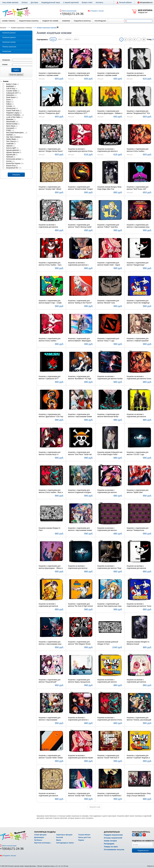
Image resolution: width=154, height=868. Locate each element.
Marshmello (12, 122)
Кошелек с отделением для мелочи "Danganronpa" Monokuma (138, 264)
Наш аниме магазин (10, 2)
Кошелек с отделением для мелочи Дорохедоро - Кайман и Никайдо (110, 112)
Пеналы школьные (9, 47)
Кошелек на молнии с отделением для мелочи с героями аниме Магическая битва (79, 719)
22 (144, 39)
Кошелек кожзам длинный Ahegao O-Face (108, 643)
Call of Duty (12, 89)
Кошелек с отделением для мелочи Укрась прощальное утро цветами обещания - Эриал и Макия (79, 681)
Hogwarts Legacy (14, 113)
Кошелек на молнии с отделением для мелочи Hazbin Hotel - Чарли (81, 757)
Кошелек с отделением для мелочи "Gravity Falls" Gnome (80, 795)
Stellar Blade (12, 139)
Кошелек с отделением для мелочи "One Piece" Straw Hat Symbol (80, 453)
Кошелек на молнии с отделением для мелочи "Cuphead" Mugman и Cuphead (110, 681)
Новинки (66, 21)
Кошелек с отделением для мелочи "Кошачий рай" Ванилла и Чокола (50, 681)
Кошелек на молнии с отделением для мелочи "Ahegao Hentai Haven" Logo (50, 226)
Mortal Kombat (13, 124)
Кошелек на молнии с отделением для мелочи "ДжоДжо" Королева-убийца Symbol (108, 529)
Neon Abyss (12, 126)
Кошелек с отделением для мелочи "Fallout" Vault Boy (108, 226)
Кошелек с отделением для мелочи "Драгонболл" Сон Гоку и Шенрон (51, 416)
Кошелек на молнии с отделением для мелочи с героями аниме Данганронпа (109, 150)
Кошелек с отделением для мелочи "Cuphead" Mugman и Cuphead (138, 757)
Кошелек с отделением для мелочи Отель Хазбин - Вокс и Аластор (51, 491)
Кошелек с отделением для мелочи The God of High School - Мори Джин (80, 605)
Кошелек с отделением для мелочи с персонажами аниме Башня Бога (80, 416)
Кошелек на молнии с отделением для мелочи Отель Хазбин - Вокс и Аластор (110, 719)
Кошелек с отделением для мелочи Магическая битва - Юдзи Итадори (79, 74)
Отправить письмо (96, 11)
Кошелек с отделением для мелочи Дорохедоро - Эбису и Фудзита (51, 567)
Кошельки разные (9, 33)
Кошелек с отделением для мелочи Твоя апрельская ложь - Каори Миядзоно (109, 605)
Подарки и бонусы (82, 21)
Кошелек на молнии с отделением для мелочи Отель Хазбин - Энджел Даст (80, 150)
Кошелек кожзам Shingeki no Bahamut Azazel (138, 643)
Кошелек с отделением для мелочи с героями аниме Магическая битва (108, 74)
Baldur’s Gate (12, 84)
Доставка (34, 2)
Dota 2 (10, 102)
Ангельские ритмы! (15, 159)
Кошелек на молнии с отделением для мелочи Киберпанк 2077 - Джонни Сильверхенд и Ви (137, 416)
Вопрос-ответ (87, 2)
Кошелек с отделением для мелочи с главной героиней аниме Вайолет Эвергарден (138, 340)
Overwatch (11, 128)
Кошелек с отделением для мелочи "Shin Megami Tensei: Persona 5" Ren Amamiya (79, 643)
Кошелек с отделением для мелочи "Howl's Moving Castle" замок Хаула (80, 226)
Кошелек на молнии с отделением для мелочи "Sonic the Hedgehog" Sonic (139, 605)
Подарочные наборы (29, 21)
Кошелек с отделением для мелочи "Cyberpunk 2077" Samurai (50, 378)
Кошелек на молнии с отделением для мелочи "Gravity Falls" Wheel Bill (48, 795)
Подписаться (143, 850)
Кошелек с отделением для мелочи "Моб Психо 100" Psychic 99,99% (138, 188)
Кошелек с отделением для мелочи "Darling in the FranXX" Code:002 (80, 302)
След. (151, 39)
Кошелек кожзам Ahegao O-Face (50, 529)
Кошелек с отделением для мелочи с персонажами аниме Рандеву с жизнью (80, 529)
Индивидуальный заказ (51, 2)
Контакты (99, 2)
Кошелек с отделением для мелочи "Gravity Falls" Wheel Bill (50, 188)
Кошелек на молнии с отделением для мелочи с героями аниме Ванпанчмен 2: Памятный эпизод (80, 264)
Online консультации (69, 11)
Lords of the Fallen (14, 117)
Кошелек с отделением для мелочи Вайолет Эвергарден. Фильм (80, 340)
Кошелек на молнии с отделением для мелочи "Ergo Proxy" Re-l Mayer (109, 567)
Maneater (11, 119)
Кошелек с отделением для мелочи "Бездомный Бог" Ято (138, 112)
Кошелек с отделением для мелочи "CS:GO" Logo (138, 453)
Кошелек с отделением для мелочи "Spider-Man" (138, 491)
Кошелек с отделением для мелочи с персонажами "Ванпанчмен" (50, 719)
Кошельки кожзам (9, 42)
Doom (9, 100)
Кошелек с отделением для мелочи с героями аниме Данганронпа (50, 74)
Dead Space (12, 97)
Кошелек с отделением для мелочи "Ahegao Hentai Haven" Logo (51, 150)
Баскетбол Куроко (15, 163)
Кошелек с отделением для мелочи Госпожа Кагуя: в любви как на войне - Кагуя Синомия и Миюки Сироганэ (50, 453)
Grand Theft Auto (14, 111)
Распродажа (100, 21)
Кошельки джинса (9, 37)
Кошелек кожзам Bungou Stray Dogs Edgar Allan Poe (109, 188)
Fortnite (10, 106)
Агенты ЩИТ (12, 148)
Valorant (10, 146)
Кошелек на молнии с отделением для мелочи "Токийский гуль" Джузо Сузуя (139, 681)
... (139, 39)
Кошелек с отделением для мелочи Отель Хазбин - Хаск (50, 264)
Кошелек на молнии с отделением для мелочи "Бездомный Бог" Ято (136, 74)
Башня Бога (12, 166)
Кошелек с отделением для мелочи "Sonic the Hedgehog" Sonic (138, 302)
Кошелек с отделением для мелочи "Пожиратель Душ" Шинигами (50, 112)
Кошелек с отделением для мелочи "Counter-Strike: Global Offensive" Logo (51, 757)
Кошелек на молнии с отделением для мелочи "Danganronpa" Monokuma (137, 567)
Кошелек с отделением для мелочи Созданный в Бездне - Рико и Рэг (80, 491)
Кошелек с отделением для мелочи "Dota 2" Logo (108, 340)
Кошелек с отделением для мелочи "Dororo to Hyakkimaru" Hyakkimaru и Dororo (110, 795)
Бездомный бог (14, 168)
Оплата (24, 2)
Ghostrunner (12, 108)
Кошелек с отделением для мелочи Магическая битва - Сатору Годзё (108, 416)
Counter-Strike (13, 91)
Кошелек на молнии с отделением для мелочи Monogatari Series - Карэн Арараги (49, 605)
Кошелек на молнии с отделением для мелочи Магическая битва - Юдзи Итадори (108, 491)
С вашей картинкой (71, 2)
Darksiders (11, 95)
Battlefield (11, 86)
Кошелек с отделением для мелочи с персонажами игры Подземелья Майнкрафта (138, 226)
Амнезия (11, 157)
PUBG (10, 130)
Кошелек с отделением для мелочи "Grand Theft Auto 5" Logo (108, 757)
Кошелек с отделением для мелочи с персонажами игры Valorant (50, 643)
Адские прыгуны (14, 152)
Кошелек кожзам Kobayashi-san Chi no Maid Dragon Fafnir (110, 453)
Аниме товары (9, 21)
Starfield (11, 135)
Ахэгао (10, 161)
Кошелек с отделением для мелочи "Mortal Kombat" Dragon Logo (80, 188)
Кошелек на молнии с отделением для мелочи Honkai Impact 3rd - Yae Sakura (110, 378)
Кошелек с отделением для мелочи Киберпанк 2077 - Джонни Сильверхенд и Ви (79, 112)
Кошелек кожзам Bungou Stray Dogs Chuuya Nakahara (139, 795)
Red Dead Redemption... (16, 133)
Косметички (7, 51)
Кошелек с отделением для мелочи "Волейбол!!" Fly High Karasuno (80, 378)
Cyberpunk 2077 (13, 93)
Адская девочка (13, 150)
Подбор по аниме (50, 21)
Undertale (11, 144)
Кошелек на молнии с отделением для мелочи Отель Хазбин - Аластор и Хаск (139, 378)
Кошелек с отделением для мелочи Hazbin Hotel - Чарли (109, 264)
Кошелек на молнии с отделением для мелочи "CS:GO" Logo (78, 567)
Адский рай (12, 155)
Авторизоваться (145, 3)
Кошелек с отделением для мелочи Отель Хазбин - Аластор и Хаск (138, 150)
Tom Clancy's (12, 141)
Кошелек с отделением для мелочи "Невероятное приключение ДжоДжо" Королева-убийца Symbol (138, 529)
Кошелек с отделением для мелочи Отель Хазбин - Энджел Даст (50, 340)
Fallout (10, 104)
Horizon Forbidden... (15, 115)
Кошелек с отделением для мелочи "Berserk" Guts (108, 302)
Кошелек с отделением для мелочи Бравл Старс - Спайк (50, 302)
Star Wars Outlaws (14, 137)
